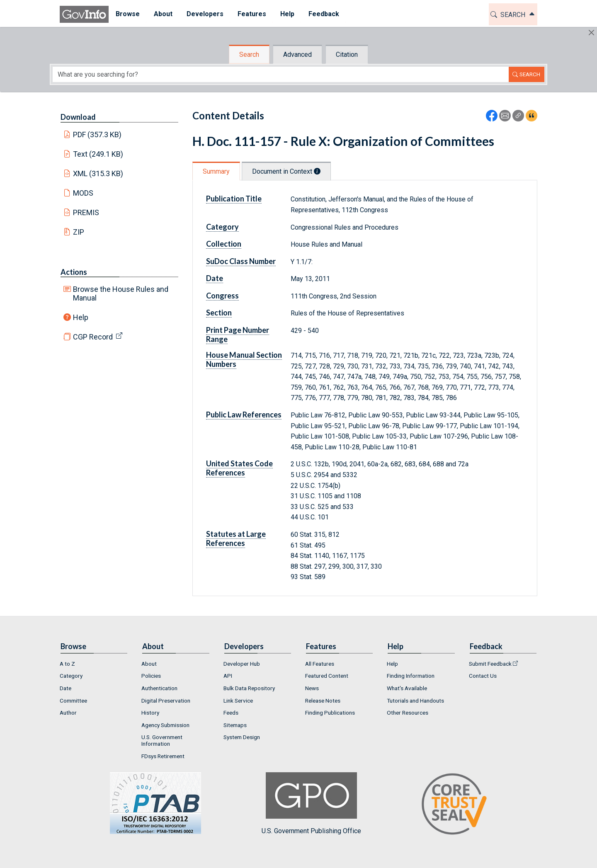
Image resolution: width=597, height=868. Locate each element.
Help (81, 317)
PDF (97, 135)
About (149, 664)
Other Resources (408, 713)
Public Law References (244, 415)
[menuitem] (128, 14)
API (228, 676)
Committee (73, 701)
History (150, 713)
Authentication (159, 688)
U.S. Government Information (162, 740)
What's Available (407, 688)
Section (219, 313)
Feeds (231, 713)
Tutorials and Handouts (415, 701)
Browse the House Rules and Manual (121, 293)
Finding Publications (330, 713)
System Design (242, 737)
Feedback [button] (324, 14)
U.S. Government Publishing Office (311, 804)
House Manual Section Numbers (244, 359)
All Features (320, 664)
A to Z (67, 664)
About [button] (163, 14)
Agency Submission (165, 725)
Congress (222, 296)
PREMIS (86, 212)
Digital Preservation (166, 701)
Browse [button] (128, 14)
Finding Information (411, 676)
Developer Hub (242, 664)
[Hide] (591, 33)
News (312, 688)
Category (222, 227)
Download (78, 117)
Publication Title (234, 199)
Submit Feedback (490, 664)
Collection (224, 244)
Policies (151, 676)
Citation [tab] (347, 55)
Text (98, 154)
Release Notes (323, 701)
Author (68, 713)
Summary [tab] (216, 171)
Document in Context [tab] (286, 171)
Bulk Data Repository (249, 688)
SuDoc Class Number (241, 261)
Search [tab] (249, 55)
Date (215, 278)
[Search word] (281, 74)
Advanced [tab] (297, 55)
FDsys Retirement (163, 756)
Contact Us (483, 676)
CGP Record (93, 337)
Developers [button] (205, 14)
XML (98, 173)
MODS (83, 193)
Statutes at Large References (236, 538)
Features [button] (252, 14)
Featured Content (327, 676)
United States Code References (239, 468)
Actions (74, 272)
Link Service (238, 701)
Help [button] (287, 14)
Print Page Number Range (238, 335)
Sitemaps (235, 725)
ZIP (79, 232)
